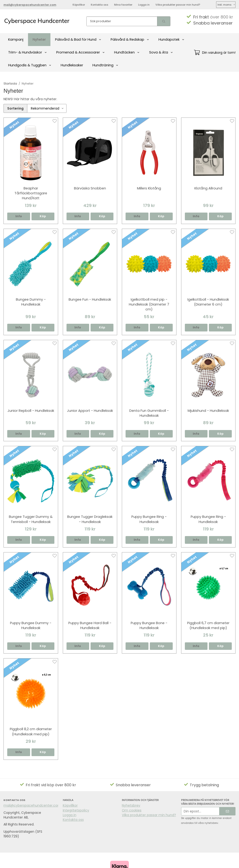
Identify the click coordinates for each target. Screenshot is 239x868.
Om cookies (132, 810)
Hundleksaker (72, 65)
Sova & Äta (161, 52)
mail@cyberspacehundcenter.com (32, 805)
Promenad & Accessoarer (81, 52)
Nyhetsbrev (131, 805)
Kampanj (16, 39)
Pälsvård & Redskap (130, 39)
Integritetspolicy (76, 810)
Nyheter (39, 39)
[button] (43, 216)
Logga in (144, 5)
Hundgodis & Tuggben (30, 65)
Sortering (15, 108)
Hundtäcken (127, 52)
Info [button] (19, 216)
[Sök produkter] (122, 21)
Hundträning (105, 65)
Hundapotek (171, 39)
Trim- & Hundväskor (28, 52)
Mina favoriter (123, 5)
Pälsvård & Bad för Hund (78, 39)
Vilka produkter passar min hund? (178, 5)
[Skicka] (227, 811)
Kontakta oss (100, 5)
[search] (164, 21)
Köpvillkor (79, 5)
